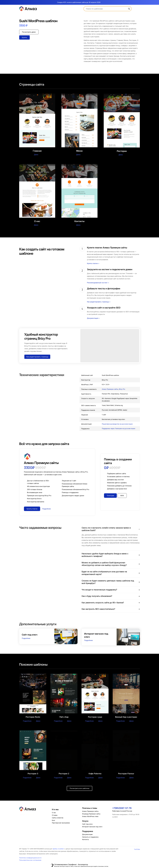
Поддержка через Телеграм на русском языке (119, 428)
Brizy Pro (122, 389)
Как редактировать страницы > (99, 302)
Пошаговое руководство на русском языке (117, 424)
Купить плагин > (93, 263)
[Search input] (107, 9)
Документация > (93, 318)
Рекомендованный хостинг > (98, 283)
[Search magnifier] (129, 9)
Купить (24, 37)
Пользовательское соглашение (30, 860)
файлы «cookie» (58, 849)
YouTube (137, 849)
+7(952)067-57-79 (122, 808)
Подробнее (26, 638)
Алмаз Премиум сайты (110, 389)
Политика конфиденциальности (30, 858)
